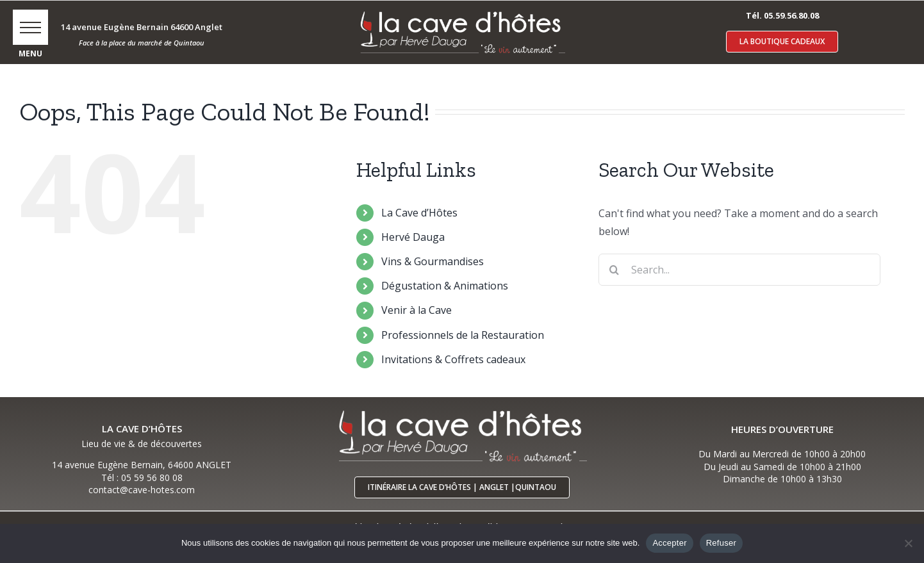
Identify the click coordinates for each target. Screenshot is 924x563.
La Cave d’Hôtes (419, 213)
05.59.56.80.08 (791, 15)
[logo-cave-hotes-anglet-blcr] (462, 11)
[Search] (615, 270)
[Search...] (740, 270)
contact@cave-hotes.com (142, 490)
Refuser (721, 543)
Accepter (669, 543)
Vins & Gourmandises (433, 261)
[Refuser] (908, 543)
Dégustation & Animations (445, 286)
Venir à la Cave (417, 310)
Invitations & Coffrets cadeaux (453, 359)
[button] (30, 27)
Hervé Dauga (413, 237)
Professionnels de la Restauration (463, 335)
